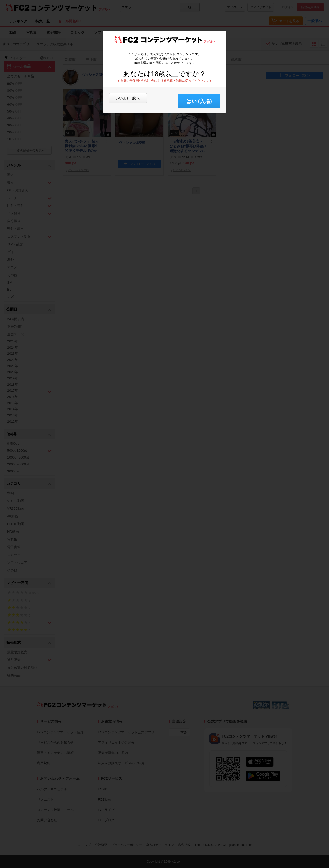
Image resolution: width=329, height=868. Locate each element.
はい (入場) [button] (199, 101)
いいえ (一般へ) (128, 98)
